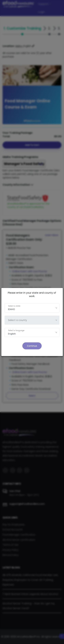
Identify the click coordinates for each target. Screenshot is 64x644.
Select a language (16, 330)
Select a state (14, 306)
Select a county (17, 320)
